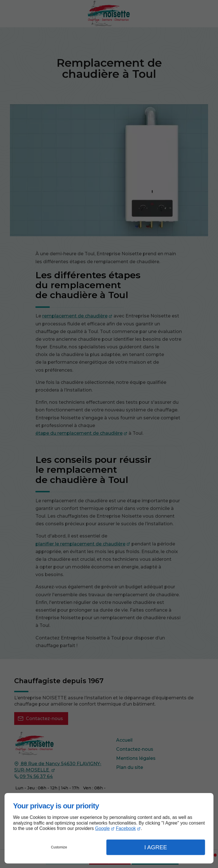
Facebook (126, 828)
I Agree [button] (156, 847)
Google (102, 828)
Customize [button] (59, 847)
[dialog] (109, 828)
